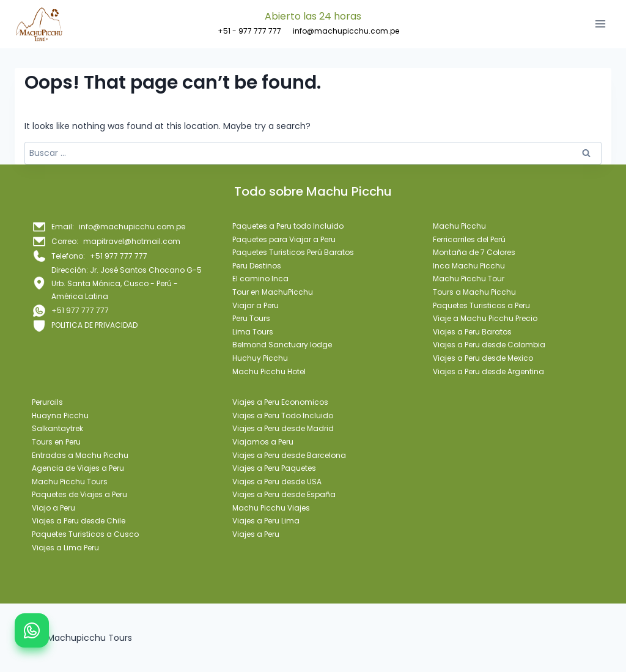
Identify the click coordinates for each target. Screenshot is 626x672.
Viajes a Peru (256, 534)
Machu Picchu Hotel (269, 371)
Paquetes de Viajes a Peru (79, 494)
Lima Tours (253, 332)
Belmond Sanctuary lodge (282, 345)
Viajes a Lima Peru (65, 548)
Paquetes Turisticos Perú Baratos (293, 252)
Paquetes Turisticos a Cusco (85, 534)
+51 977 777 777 (80, 310)
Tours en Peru (56, 442)
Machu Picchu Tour (469, 279)
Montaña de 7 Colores (474, 252)
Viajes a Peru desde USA (277, 482)
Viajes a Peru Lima (266, 521)
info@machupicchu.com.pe (346, 31)
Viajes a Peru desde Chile (79, 521)
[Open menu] (600, 24)
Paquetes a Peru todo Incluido (288, 226)
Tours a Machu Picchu (474, 292)
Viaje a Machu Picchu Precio (485, 318)
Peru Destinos (257, 266)
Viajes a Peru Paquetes (274, 468)
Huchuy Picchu (260, 358)
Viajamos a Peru (263, 442)
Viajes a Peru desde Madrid (283, 428)
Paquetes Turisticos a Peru (481, 305)
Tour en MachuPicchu (273, 292)
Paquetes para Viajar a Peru (284, 239)
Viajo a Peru (53, 508)
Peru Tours (251, 318)
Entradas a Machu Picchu (80, 455)
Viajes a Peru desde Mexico (483, 358)
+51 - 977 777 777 (249, 31)
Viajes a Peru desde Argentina (488, 371)
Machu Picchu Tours (70, 482)
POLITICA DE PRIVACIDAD (94, 325)
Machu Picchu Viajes (271, 508)
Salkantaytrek (57, 428)
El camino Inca (260, 279)
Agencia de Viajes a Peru (78, 468)
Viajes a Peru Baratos (472, 332)
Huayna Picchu (60, 415)
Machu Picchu (459, 226)
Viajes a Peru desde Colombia (489, 345)
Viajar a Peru (256, 305)
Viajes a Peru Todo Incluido (283, 415)
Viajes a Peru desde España (284, 494)
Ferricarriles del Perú (469, 239)
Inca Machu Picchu (469, 266)
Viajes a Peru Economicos (280, 402)
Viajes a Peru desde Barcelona (289, 455)
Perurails (47, 402)
